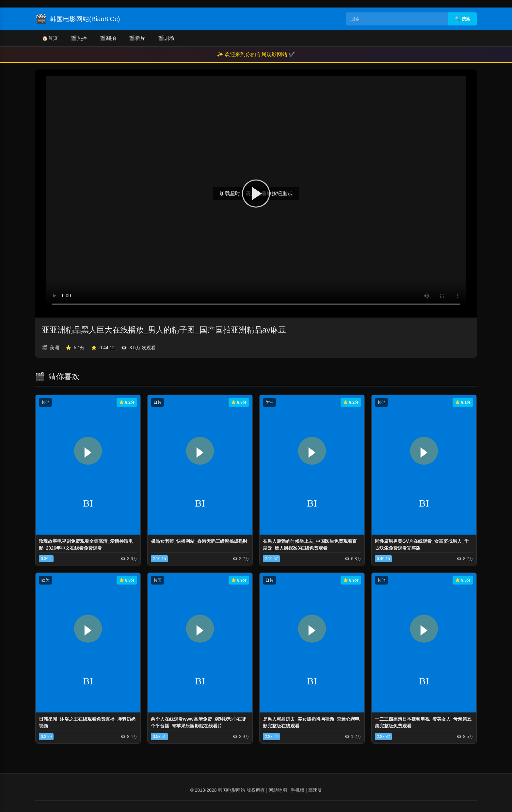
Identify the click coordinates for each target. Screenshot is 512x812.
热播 (79, 38)
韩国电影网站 (232, 790)
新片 (137, 38)
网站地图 (278, 790)
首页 (50, 38)
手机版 (297, 790)
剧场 (166, 38)
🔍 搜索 (463, 19)
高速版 (315, 790)
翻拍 (108, 38)
